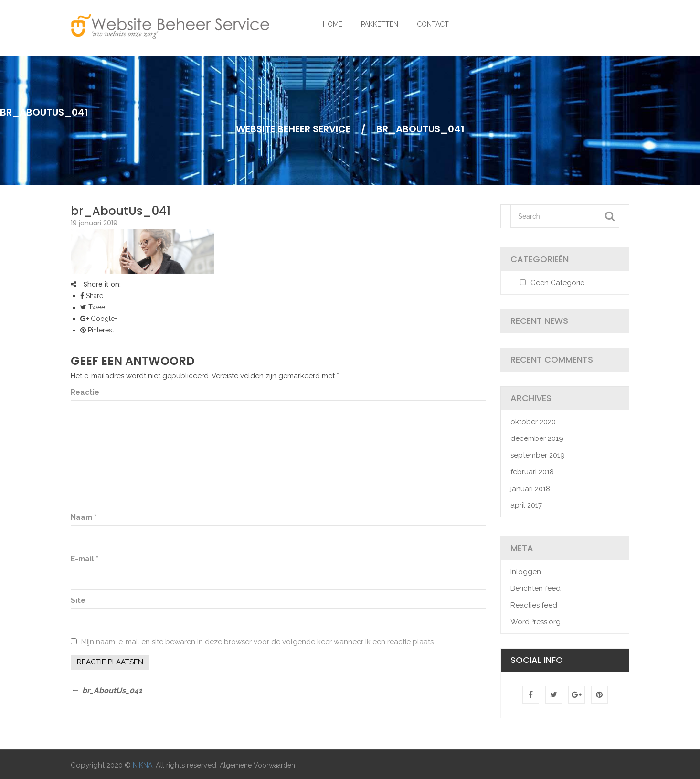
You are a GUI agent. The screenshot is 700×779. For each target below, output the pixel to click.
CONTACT (433, 24)
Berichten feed (536, 588)
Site (78, 600)
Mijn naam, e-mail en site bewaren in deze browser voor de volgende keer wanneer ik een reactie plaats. (258, 642)
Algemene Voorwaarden (257, 765)
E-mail (85, 559)
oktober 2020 (533, 422)
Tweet (94, 307)
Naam (84, 517)
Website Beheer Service (293, 129)
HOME (333, 24)
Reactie (85, 392)
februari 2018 (532, 472)
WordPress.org (536, 622)
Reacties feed (534, 605)
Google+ (99, 319)
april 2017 (526, 505)
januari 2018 (530, 489)
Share (92, 296)
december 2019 (537, 438)
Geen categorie (557, 283)
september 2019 (538, 455)
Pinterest (97, 330)
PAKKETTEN (380, 24)
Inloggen (526, 572)
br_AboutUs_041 (121, 211)
